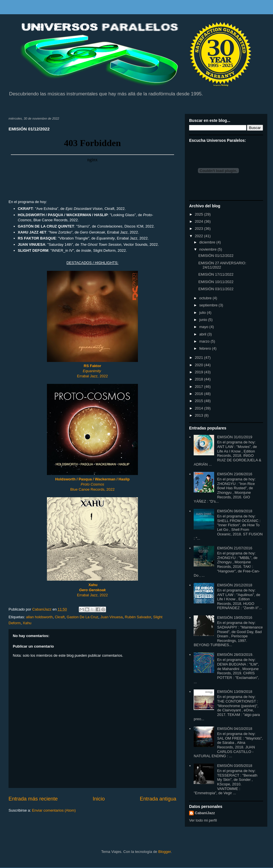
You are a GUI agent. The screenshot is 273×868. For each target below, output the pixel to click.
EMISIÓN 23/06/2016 (235, 474)
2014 (199, 408)
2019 (199, 372)
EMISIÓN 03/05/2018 (235, 766)
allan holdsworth (39, 617)
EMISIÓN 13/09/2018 (235, 692)
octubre (206, 298)
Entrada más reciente (33, 799)
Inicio (99, 799)
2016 (199, 394)
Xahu (27, 623)
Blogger (164, 852)
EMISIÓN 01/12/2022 (216, 256)
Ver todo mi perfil (203, 820)
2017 (199, 387)
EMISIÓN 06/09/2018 (235, 511)
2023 (199, 229)
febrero (206, 348)
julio (203, 313)
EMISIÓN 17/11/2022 (216, 274)
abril (203, 334)
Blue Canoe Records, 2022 (92, 489)
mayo (204, 327)
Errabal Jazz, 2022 (92, 376)
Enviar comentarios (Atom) (54, 810)
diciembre (208, 242)
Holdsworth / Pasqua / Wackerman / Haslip (92, 479)
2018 (199, 379)
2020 (199, 365)
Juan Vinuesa (112, 617)
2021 (199, 358)
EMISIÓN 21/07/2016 (235, 548)
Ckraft (60, 617)
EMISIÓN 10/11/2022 (216, 282)
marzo (205, 341)
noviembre (208, 249)
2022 (199, 236)
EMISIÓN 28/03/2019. (235, 655)
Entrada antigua (158, 799)
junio (204, 320)
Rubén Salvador (138, 617)
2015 (199, 401)
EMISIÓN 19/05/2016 (235, 618)
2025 (199, 214)
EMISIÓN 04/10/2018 (235, 729)
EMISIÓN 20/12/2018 (235, 585)
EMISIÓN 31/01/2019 (235, 437)
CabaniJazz (205, 813)
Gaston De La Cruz (83, 617)
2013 (199, 415)
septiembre (209, 305)
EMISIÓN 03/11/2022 (216, 289)
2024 (199, 221)
